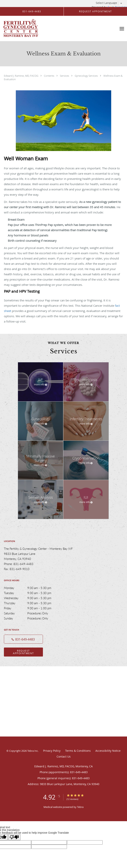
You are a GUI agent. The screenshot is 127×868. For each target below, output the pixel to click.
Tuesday (32, 593)
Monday (32, 588)
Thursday (32, 603)
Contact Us (64, 757)
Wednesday (32, 598)
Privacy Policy (52, 751)
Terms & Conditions (78, 751)
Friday (32, 608)
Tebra (80, 807)
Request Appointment (23, 652)
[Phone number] (23, 639)
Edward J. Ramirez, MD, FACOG (21, 76)
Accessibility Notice (108, 751)
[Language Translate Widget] (110, 3)
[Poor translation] (14, 837)
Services (65, 76)
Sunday (32, 618)
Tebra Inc (33, 751)
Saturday (32, 613)
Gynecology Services (87, 76)
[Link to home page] (27, 29)
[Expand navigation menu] (122, 29)
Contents (49, 76)
